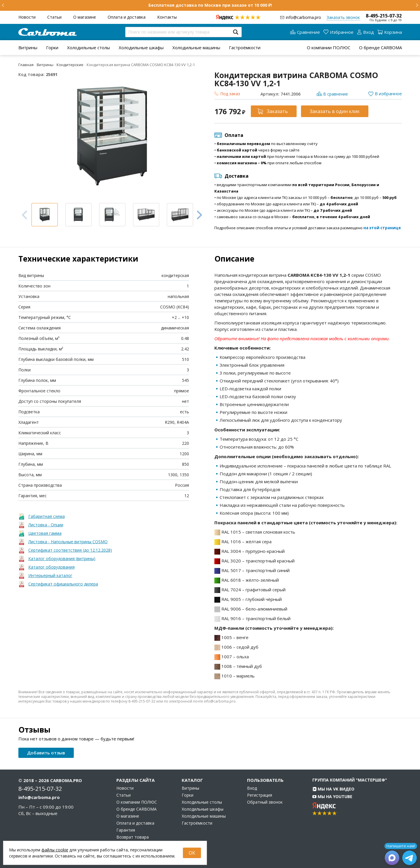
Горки (52, 47)
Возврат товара (133, 837)
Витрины (28, 47)
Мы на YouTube (332, 796)
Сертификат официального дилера (63, 584)
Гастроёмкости (245, 47)
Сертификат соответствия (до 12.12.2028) (70, 550)
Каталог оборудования (51, 567)
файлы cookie (55, 850)
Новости (27, 17)
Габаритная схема (47, 516)
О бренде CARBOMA (380, 47)
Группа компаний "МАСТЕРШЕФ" (350, 780)
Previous (24, 215)
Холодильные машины (196, 47)
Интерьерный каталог (50, 575)
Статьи (54, 17)
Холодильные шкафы (141, 47)
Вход (252, 788)
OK (192, 853)
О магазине (85, 17)
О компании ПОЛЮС (329, 47)
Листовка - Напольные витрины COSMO (68, 542)
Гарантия (126, 830)
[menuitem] (28, 47)
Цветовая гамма (45, 533)
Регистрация (260, 795)
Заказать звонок (343, 17)
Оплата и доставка (127, 17)
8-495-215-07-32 (384, 16)
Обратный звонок (265, 802)
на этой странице (382, 228)
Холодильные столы (89, 47)
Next (199, 215)
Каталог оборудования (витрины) (62, 559)
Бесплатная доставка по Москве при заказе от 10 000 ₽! (210, 5)
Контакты (167, 17)
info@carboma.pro (303, 17)
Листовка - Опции (46, 525)
